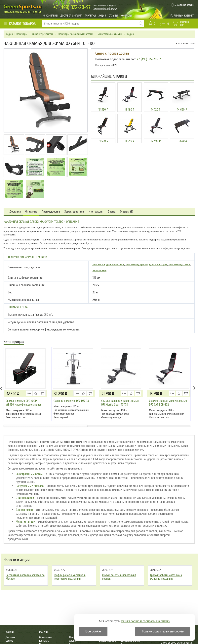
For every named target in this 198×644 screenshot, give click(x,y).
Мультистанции (25, 522)
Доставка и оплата (71, 16)
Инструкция (96, 212)
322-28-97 (72, 7)
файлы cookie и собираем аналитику (146, 621)
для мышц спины (179, 264)
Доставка (15, 212)
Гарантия (90, 16)
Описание (31, 212)
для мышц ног (115, 264)
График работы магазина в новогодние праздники (70, 577)
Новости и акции (17, 560)
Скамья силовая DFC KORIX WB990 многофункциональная (24, 403)
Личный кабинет (184, 16)
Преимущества (51, 212)
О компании (51, 16)
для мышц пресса (137, 264)
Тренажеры (21, 34)
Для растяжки (24, 510)
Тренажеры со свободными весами (75, 34)
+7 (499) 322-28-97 (149, 59)
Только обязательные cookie (163, 631)
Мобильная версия (184, 5)
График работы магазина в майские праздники (166, 577)
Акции (102, 16)
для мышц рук (158, 264)
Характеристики (74, 212)
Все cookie (93, 631)
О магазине (45, 637)
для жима (99, 264)
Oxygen (9, 34)
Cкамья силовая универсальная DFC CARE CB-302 (168, 403)
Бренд (112, 212)
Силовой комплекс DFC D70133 (71, 401)
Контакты (126, 16)
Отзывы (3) (127, 212)
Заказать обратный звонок (105, 8)
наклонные (99, 270)
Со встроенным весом (29, 474)
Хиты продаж (14, 342)
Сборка (9, 641)
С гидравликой (25, 498)
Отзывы (113, 16)
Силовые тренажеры (42, 34)
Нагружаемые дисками (30, 486)
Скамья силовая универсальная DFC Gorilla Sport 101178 (120, 403)
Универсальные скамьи (110, 34)
